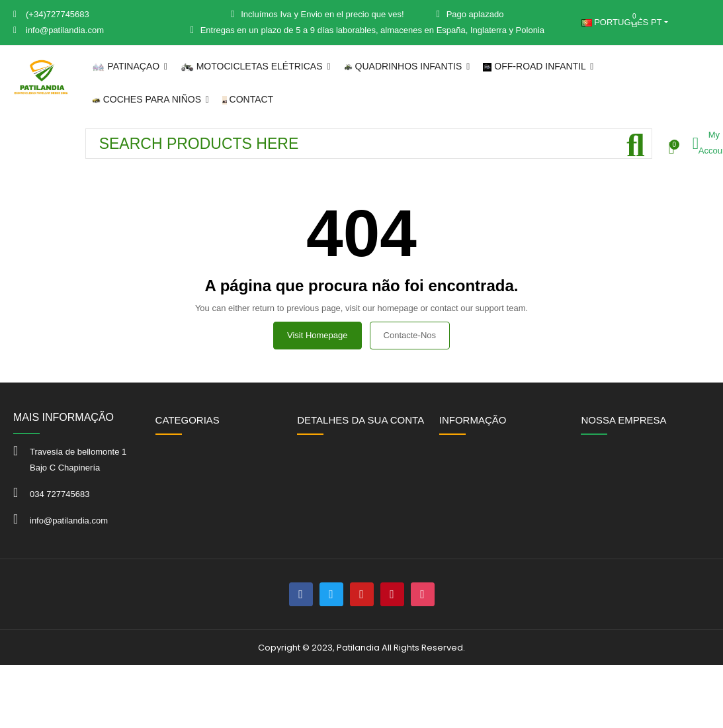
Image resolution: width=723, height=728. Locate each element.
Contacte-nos (410, 335)
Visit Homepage (318, 335)
